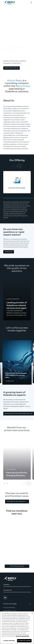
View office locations (17, 566)
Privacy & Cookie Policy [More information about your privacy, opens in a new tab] (22, 636)
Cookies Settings (9, 641)
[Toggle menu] (31, 3)
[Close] (32, 613)
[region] (17, 628)
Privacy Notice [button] (10, 611)
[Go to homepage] (11, 3)
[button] (12, 68)
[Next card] (19, 166)
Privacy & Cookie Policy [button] (9, 608)
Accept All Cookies (24, 641)
